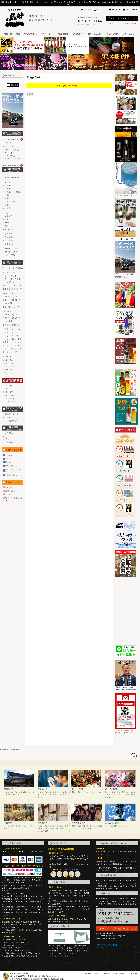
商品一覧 (8, 34)
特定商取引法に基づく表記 (108, 945)
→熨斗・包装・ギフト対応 (58, 956)
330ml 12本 (9, 367)
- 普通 (6, 219)
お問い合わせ (128, 34)
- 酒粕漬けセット (11, 414)
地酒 (18, 34)
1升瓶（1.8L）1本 (12, 329)
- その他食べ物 (10, 421)
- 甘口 (6, 226)
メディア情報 (111, 789)
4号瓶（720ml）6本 (12, 345)
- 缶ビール (8, 146)
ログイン (115, 9)
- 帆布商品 (8, 433)
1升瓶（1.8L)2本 (11, 333)
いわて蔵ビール (31, 34)
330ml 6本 (8, 360)
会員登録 (86, 9)
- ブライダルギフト (12, 279)
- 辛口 (6, 213)
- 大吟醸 (7, 182)
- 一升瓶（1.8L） (11, 249)
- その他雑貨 (9, 442)
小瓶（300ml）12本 (12, 349)
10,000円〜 (9, 321)
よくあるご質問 (112, 823)
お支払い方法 (10, 459)
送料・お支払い (95, 34)
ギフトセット (48, 34)
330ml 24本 (9, 370)
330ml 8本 (8, 363)
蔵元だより (9, 789)
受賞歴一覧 (43, 823)
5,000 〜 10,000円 (12, 318)
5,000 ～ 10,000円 (12, 300)
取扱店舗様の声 (78, 823)
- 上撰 (6, 195)
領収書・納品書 (11, 475)
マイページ (100, 9)
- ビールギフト (10, 276)
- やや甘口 (8, 223)
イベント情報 (77, 789)
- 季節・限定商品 (11, 150)
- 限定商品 (8, 240)
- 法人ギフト (9, 282)
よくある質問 (112, 34)
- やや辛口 (8, 216)
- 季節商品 (8, 237)
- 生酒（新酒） (10, 202)
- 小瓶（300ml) (10, 255)
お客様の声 (43, 789)
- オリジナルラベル (12, 285)
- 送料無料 (8, 234)
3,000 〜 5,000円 (11, 297)
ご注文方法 (10, 455)
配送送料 (9, 462)
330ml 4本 (8, 357)
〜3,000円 (8, 311)
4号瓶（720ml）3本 (12, 342)
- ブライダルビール (12, 153)
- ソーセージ (9, 417)
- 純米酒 (7, 189)
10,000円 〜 (9, 303)
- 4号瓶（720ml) (11, 252)
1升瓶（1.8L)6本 (11, 336)
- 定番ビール (9, 143)
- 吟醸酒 (7, 185)
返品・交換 (10, 466)
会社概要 (9, 487)
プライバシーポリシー (14, 494)
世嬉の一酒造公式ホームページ (122, 18)
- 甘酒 (6, 205)
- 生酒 (6, 198)
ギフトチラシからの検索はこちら (125, 274)
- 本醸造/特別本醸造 (12, 192)
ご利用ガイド (78, 34)
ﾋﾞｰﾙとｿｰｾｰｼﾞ (10, 373)
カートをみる (130, 9)
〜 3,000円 (8, 294)
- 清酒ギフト (9, 272)
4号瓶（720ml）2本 (12, 339)
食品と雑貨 (63, 34)
